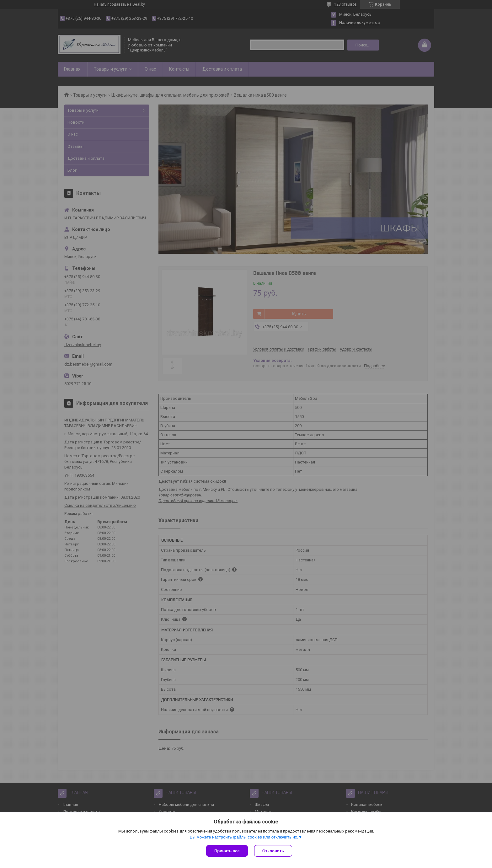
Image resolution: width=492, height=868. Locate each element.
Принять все (227, 851)
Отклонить (273, 851)
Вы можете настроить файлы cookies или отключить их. (244, 837)
